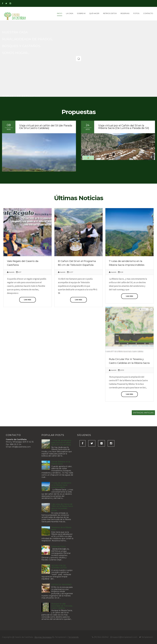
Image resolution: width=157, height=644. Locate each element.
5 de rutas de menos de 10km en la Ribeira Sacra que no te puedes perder (62, 507)
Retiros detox (110, 13)
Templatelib (73, 637)
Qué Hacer (94, 13)
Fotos (136, 13)
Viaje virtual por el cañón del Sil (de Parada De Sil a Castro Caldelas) (46, 127)
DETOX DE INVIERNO (61, 585)
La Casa (70, 13)
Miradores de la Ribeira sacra (61, 528)
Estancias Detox (59, 546)
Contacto (148, 13)
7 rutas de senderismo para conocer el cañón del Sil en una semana (61, 443)
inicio (60, 13)
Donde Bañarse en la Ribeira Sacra (61, 463)
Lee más (28, 300)
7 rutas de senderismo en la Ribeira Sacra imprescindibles (61, 485)
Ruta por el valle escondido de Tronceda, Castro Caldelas (62, 606)
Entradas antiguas (143, 413)
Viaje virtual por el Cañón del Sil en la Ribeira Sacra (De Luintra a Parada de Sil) (124, 127)
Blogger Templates (43, 637)
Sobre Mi (81, 13)
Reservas (125, 13)
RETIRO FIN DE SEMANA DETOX (59, 567)
